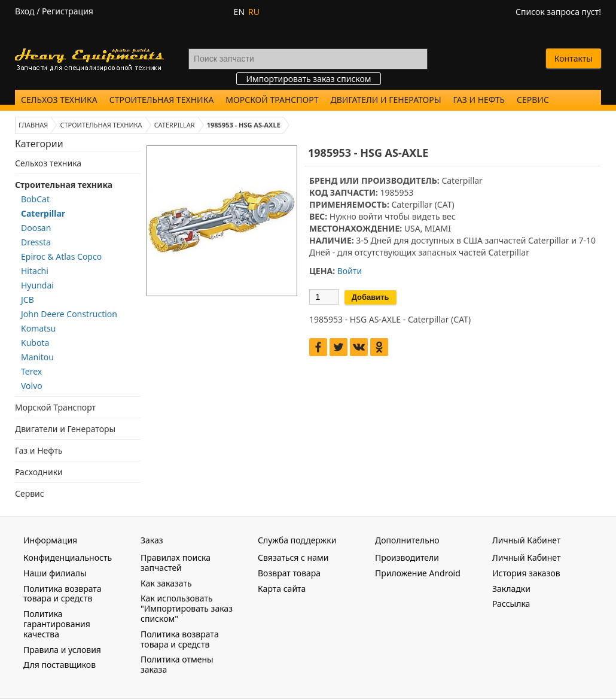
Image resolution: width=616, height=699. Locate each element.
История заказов (526, 573)
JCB (28, 300)
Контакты (574, 58)
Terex (31, 371)
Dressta (36, 242)
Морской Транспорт (272, 100)
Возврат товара (289, 573)
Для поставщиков (60, 665)
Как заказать (166, 583)
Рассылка (511, 604)
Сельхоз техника (59, 100)
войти (370, 216)
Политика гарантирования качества (57, 624)
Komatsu (39, 328)
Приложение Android (418, 573)
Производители (407, 557)
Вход (25, 11)
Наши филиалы (55, 573)
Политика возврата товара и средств (62, 594)
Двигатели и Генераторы (386, 100)
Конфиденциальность (68, 557)
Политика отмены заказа (177, 664)
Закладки (511, 589)
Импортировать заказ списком (308, 79)
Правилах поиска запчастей (176, 563)
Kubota (35, 343)
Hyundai (37, 285)
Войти (350, 271)
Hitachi (35, 271)
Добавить (370, 297)
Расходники (39, 472)
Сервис (533, 100)
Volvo (32, 386)
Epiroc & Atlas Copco (61, 256)
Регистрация (68, 11)
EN (239, 12)
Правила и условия (62, 650)
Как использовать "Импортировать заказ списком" (187, 608)
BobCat (35, 199)
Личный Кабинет (526, 557)
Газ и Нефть (479, 100)
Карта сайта (282, 589)
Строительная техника (162, 100)
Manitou (37, 357)
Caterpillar (43, 213)
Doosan (36, 228)
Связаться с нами (293, 557)
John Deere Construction (69, 314)
